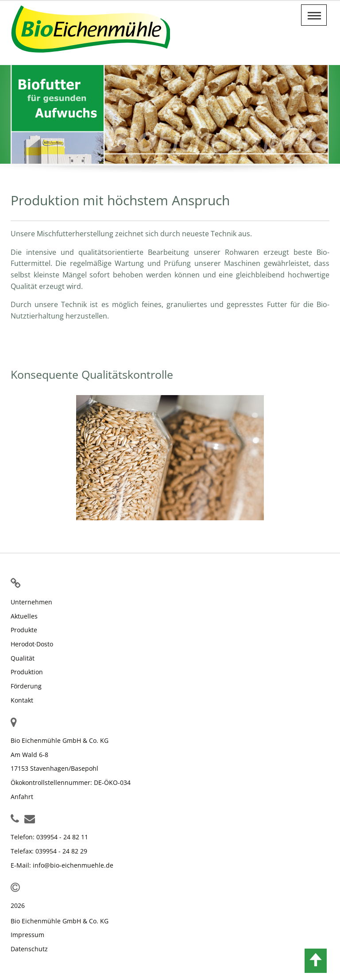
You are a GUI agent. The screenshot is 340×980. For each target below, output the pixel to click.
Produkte (24, 630)
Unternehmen (31, 602)
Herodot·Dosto (32, 644)
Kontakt (22, 700)
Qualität (23, 658)
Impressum (27, 935)
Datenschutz (29, 949)
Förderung (26, 686)
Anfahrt (22, 797)
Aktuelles (24, 616)
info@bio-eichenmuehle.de (73, 865)
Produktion (27, 672)
